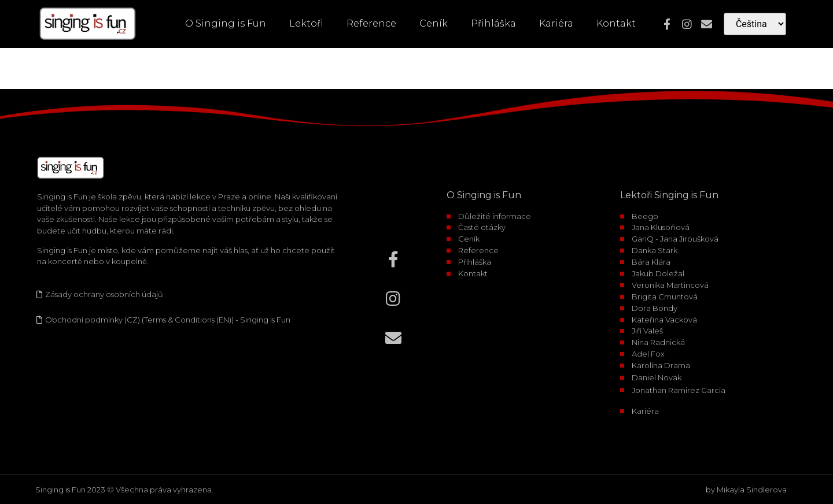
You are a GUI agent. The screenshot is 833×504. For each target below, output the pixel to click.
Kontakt (616, 23)
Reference (371, 23)
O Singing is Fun (226, 23)
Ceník (434, 23)
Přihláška (493, 23)
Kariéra (556, 23)
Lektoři (306, 23)
